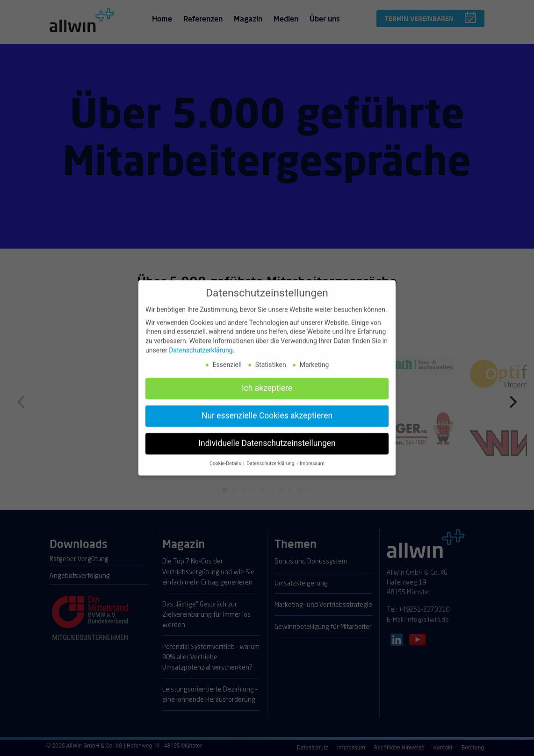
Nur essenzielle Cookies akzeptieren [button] (267, 409)
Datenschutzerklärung (201, 343)
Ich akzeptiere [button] (267, 382)
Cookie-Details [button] (226, 457)
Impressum (312, 457)
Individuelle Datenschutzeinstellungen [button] (267, 437)
